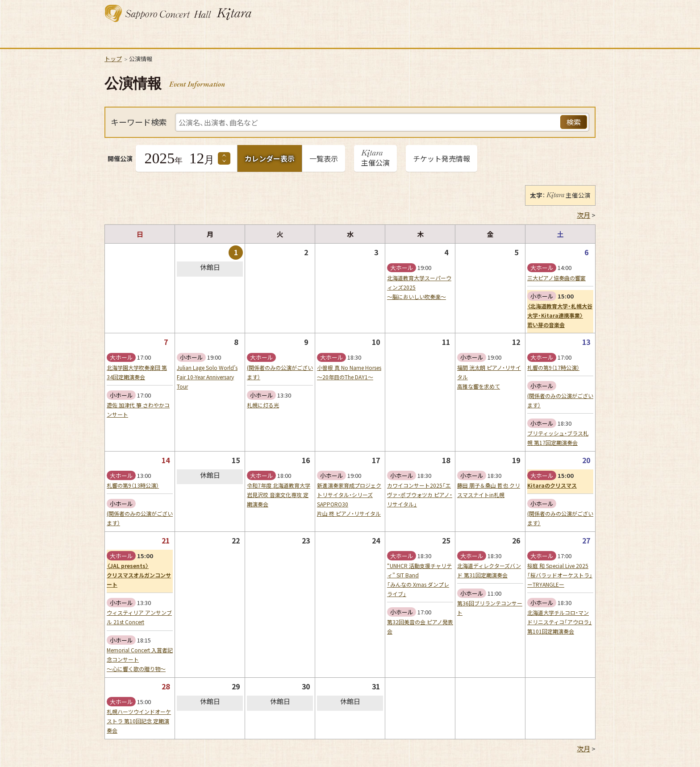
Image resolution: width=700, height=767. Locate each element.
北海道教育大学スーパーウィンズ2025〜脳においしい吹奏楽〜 (419, 287)
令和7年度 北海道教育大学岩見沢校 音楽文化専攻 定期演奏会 (279, 495)
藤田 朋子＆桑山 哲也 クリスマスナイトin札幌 (489, 490)
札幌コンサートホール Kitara (178, 13)
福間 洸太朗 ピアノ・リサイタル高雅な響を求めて (489, 377)
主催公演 (375, 160)
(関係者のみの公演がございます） (280, 372)
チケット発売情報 (442, 158)
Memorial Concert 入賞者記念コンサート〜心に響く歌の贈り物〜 (140, 659)
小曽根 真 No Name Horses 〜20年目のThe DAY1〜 (349, 372)
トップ (113, 59)
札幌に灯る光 (263, 405)
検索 (574, 122)
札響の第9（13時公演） (133, 485)
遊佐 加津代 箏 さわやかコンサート (138, 410)
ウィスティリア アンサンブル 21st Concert (139, 617)
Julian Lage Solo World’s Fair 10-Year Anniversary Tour (207, 377)
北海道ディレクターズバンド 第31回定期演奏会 (489, 570)
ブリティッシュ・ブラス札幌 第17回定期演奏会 (558, 438)
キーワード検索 (139, 122)
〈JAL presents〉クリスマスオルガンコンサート (139, 575)
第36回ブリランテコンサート (490, 608)
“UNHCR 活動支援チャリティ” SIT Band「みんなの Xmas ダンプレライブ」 (419, 580)
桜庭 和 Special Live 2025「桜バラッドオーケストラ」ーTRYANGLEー (560, 575)
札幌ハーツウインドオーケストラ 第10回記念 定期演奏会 (139, 721)
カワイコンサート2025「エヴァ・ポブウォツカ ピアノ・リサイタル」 (420, 495)
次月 (583, 215)
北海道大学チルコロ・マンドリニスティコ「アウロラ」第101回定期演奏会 (560, 622)
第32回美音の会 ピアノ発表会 (420, 627)
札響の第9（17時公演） (553, 368)
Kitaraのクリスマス (552, 485)
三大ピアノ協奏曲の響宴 (556, 278)
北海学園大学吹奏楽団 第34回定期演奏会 (137, 372)
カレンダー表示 (270, 158)
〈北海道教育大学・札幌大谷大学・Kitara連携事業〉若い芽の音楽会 (560, 315)
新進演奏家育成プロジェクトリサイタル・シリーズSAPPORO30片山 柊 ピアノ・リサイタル (349, 500)
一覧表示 (324, 158)
